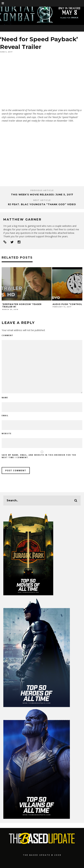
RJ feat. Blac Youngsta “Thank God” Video (42, 204)
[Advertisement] (42, 156)
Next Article (42, 200)
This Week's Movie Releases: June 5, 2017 (42, 195)
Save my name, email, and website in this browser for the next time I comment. (39, 456)
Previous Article (42, 190)
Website (7, 434)
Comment (7, 335)
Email (5, 416)
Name (5, 398)
